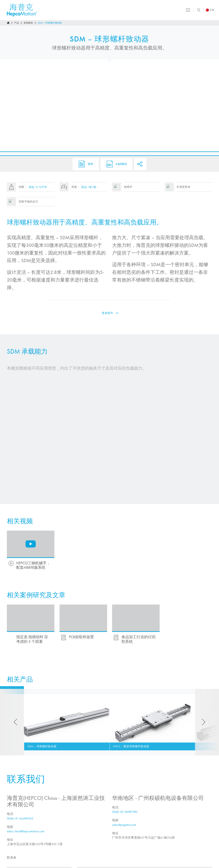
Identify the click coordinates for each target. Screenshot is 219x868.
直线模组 (28, 23)
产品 (17, 23)
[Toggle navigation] (187, 10)
